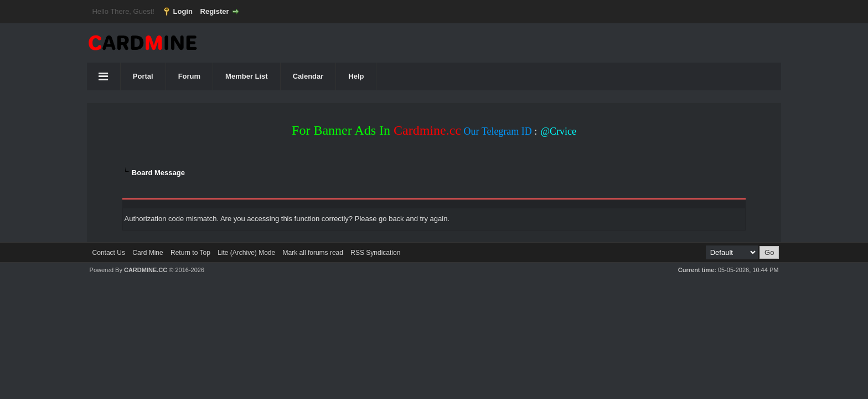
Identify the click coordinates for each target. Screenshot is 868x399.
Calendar (308, 76)
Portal (143, 76)
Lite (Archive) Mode (246, 253)
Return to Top (190, 253)
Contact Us (109, 253)
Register (215, 11)
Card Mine (148, 253)
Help (356, 76)
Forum (189, 76)
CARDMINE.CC (146, 270)
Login (183, 11)
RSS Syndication (375, 253)
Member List (247, 76)
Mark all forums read (313, 253)
